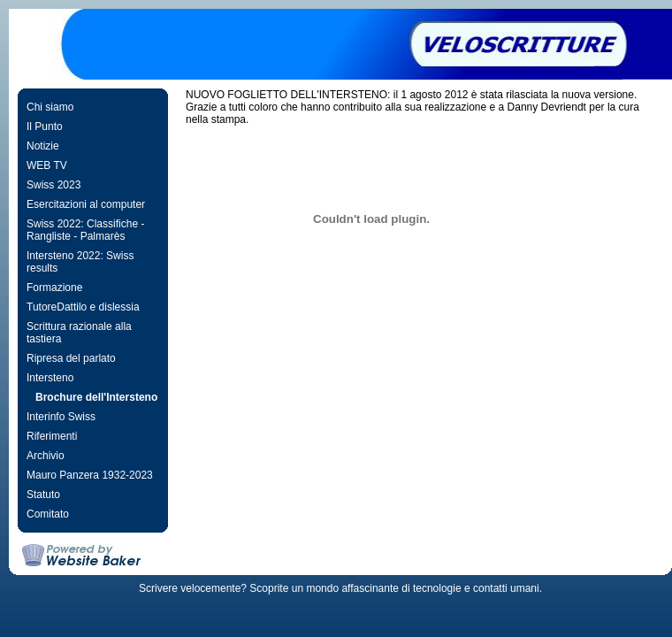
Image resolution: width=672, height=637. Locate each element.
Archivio (46, 456)
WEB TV (47, 165)
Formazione (54, 288)
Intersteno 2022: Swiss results (80, 262)
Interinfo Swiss (61, 417)
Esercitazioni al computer (86, 204)
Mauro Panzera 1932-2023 (90, 475)
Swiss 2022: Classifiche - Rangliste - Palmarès (85, 230)
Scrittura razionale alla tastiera (79, 333)
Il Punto (45, 127)
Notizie (43, 146)
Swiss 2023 (53, 185)
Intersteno (50, 378)
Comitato (48, 514)
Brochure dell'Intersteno (96, 397)
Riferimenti (52, 436)
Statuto (43, 495)
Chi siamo (50, 107)
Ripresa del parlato (71, 358)
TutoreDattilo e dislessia (83, 307)
